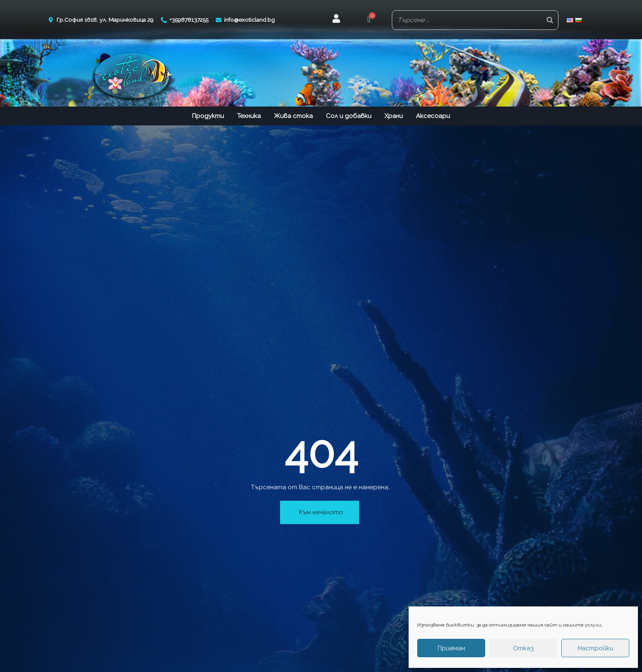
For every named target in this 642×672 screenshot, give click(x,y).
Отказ (523, 648)
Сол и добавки (349, 115)
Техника (249, 115)
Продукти (208, 115)
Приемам (451, 648)
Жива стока (293, 115)
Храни (394, 115)
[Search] (550, 19)
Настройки (596, 648)
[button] (369, 19)
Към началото (321, 511)
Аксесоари (433, 115)
